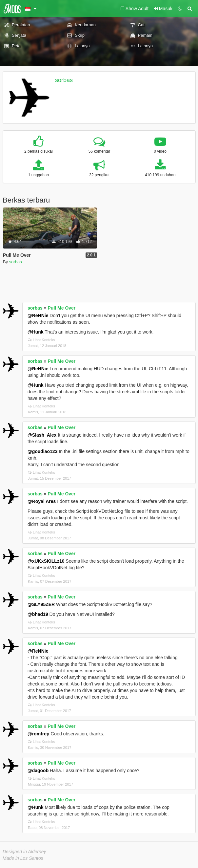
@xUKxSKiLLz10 (46, 561)
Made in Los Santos (23, 858)
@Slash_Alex (42, 435)
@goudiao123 (42, 451)
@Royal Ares (42, 501)
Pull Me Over (62, 308)
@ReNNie (38, 315)
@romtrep (39, 734)
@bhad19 (38, 614)
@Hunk (36, 332)
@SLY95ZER (41, 604)
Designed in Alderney (24, 852)
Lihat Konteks (41, 340)
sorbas (64, 80)
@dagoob (38, 770)
